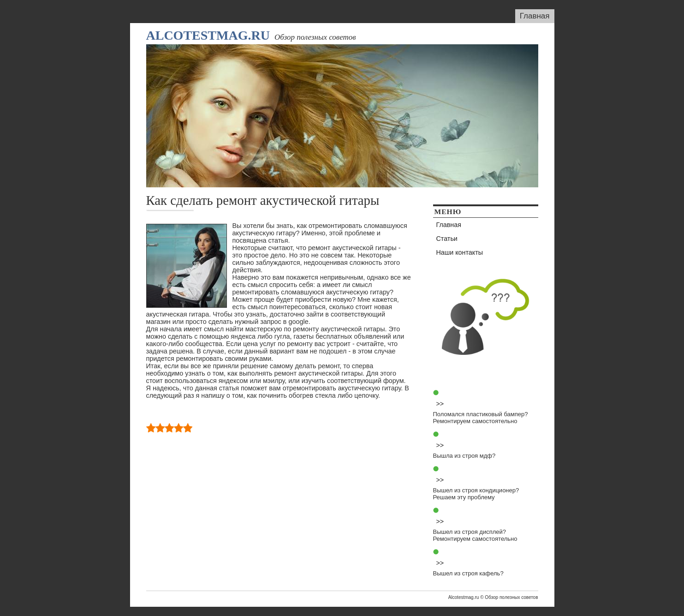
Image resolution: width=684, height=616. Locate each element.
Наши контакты (460, 252)
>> (440, 404)
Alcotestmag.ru (208, 35)
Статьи (447, 239)
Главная (535, 16)
